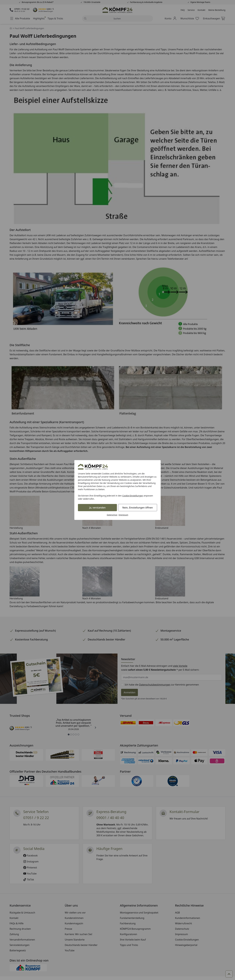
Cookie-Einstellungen (133, 496)
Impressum (123, 515)
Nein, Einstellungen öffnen (138, 508)
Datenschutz (112, 515)
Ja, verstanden (97, 508)
